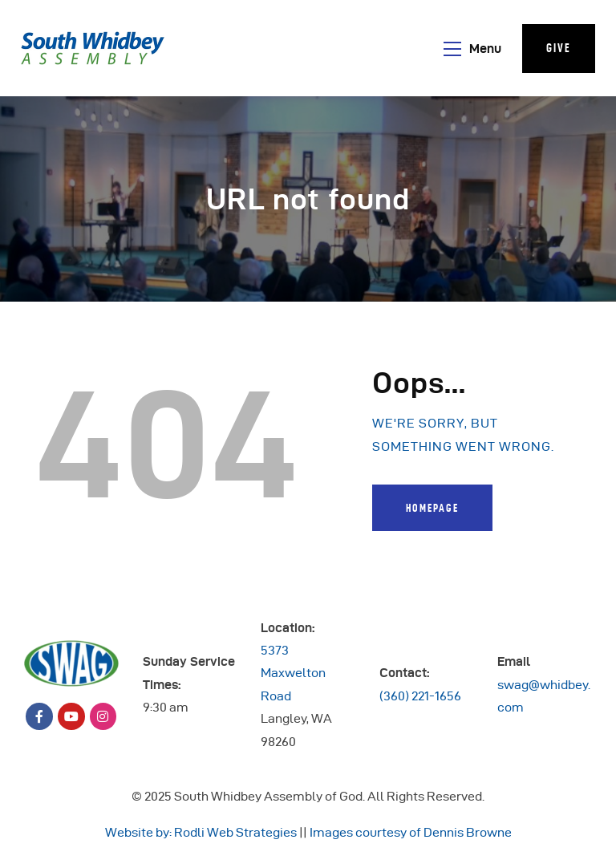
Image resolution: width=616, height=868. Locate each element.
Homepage (432, 508)
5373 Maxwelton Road (293, 673)
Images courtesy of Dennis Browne (411, 832)
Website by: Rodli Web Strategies (201, 832)
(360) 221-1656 (420, 696)
